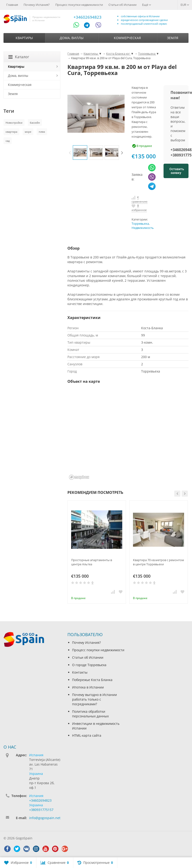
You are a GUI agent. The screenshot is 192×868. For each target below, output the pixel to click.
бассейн (35, 123)
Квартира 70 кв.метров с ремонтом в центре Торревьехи (159, 562)
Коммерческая (127, 38)
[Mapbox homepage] (79, 477)
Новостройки (14, 123)
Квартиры (24, 38)
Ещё (147, 5)
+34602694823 (87, 17)
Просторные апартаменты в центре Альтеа (92, 562)
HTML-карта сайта (87, 735)
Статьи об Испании (122, 5)
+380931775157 (41, 810)
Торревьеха (140, 224)
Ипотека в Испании (88, 687)
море (28, 132)
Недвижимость (143, 228)
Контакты (80, 672)
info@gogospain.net (45, 818)
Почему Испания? (37, 5)
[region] (128, 435)
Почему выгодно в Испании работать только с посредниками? (94, 699)
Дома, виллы (72, 38)
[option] (80, 153)
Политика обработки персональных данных (90, 714)
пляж (42, 132)
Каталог (19, 57)
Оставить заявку (177, 171)
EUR (185, 5)
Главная (12, 5)
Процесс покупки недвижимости (79, 5)
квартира (11, 132)
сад (8, 141)
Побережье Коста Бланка (92, 680)
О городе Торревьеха (89, 665)
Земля (173, 38)
